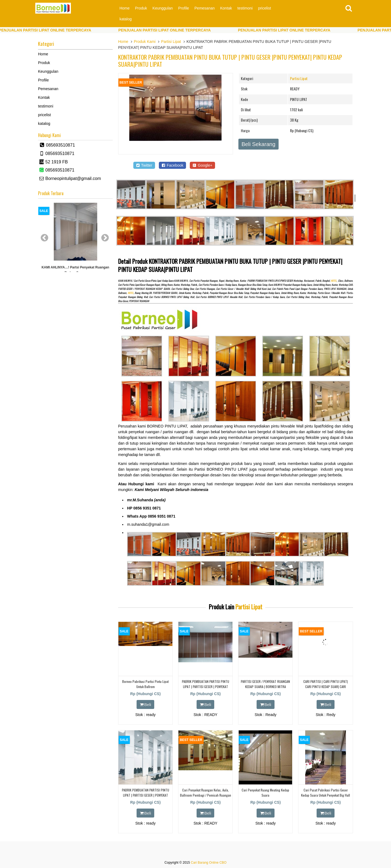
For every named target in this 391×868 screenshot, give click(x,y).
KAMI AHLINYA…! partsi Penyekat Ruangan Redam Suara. (75, 270)
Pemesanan (205, 8)
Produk (141, 8)
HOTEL (334, 281)
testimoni (245, 8)
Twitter (144, 165)
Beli (146, 704)
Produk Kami (145, 42)
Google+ (202, 165)
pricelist (264, 8)
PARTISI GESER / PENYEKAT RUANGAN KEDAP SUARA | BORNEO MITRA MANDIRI (265, 687)
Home (124, 8)
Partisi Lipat (171, 42)
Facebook (173, 165)
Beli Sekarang (259, 144)
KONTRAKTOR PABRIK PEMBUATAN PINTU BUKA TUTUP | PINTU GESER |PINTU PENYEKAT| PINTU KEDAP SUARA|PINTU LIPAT (230, 61)
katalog (126, 19)
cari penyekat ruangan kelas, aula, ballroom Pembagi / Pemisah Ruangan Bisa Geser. (206, 795)
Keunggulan (163, 8)
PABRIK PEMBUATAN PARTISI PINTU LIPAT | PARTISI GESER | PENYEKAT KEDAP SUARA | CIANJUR (206, 687)
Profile (184, 8)
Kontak (226, 8)
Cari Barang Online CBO (209, 863)
